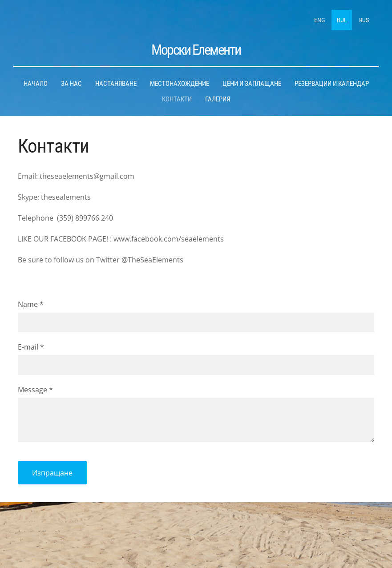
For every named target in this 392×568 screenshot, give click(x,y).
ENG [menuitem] (319, 20)
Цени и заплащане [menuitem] (252, 84)
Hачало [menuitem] (36, 84)
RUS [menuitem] (364, 20)
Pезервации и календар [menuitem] (332, 84)
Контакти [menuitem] (177, 99)
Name (31, 304)
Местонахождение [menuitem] (180, 84)
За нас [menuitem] (71, 84)
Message (35, 389)
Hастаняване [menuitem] (116, 84)
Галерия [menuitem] (218, 99)
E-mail (31, 347)
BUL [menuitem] (342, 20)
